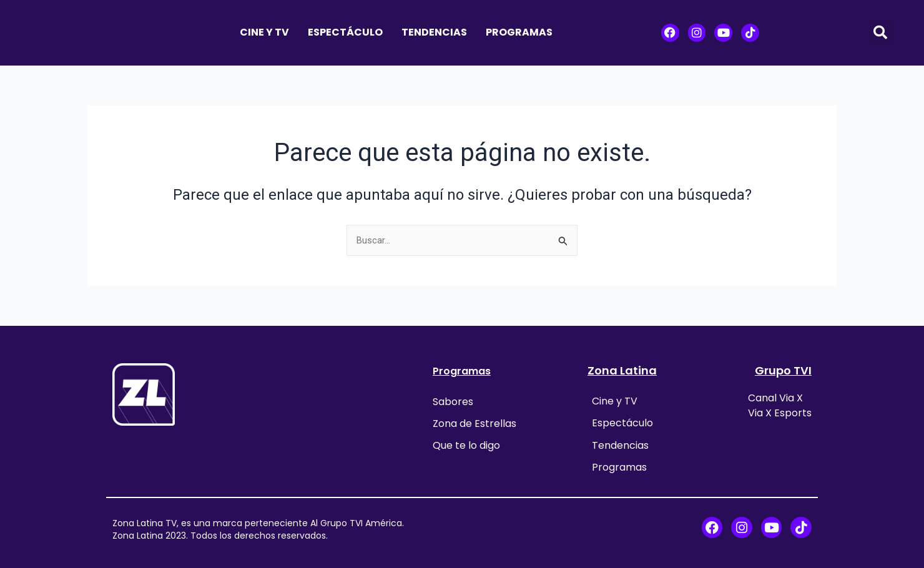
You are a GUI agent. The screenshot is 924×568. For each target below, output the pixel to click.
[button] (880, 32)
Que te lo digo (466, 438)
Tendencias (434, 32)
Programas (519, 32)
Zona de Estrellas (474, 420)
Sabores (453, 401)
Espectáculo (345, 32)
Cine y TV (264, 32)
